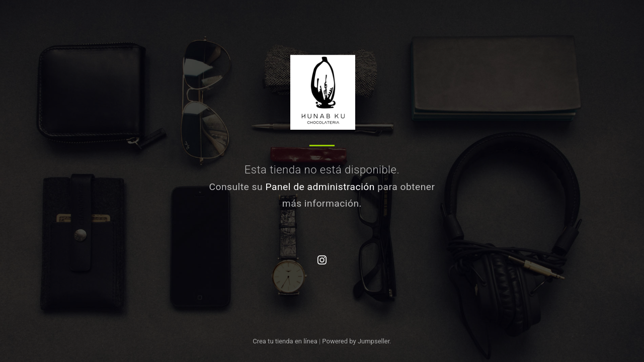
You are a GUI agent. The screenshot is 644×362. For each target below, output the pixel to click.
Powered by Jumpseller (356, 341)
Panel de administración (320, 187)
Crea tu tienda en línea (286, 341)
